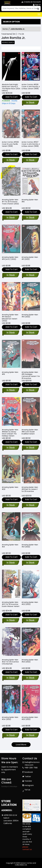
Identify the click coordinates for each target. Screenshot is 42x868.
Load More (21, 745)
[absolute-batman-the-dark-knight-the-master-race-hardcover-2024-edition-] (11, 67)
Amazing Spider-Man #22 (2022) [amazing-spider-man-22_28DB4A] (30, 603)
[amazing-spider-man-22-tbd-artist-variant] (11, 678)
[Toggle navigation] (39, 14)
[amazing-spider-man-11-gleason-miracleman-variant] (11, 333)
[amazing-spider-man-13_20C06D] (30, 333)
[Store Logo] (7, 3)
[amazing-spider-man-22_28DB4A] (30, 620)
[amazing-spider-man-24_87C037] (11, 736)
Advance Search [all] (8, 42)
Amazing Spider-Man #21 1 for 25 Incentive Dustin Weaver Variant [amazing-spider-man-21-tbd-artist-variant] (11, 604)
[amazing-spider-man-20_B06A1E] (11, 505)
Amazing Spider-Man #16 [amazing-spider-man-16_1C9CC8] (10, 373)
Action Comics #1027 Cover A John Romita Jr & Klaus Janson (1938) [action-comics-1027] (31, 144)
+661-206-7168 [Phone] (31, 768)
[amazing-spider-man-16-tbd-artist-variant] (30, 390)
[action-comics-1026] (31, 67)
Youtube (28, 781)
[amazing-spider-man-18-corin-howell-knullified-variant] (30, 448)
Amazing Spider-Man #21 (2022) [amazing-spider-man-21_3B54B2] (30, 546)
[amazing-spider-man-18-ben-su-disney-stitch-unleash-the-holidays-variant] (11, 448)
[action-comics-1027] (30, 160)
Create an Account (31, 2)
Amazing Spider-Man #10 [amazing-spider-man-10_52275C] (30, 201)
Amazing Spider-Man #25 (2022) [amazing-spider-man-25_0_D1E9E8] (30, 718)
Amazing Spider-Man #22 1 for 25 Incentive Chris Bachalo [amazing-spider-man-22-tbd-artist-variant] (10, 662)
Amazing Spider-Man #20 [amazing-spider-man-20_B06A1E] (10, 488)
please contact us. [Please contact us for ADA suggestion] (27, 848)
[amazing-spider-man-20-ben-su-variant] (30, 505)
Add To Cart (11, 97)
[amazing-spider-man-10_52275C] (30, 218)
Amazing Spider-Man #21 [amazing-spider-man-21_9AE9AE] (10, 546)
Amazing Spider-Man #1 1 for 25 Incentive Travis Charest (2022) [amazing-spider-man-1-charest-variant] (10, 202)
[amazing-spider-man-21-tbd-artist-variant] (11, 620)
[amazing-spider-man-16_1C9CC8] (11, 390)
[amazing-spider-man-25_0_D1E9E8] (30, 736)
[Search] (21, 8)
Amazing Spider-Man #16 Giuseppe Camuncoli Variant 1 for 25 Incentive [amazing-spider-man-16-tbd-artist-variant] (31, 375)
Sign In (37, 5)
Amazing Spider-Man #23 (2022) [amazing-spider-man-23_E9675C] (30, 661)
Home (5, 29)
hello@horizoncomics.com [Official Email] (32, 764)
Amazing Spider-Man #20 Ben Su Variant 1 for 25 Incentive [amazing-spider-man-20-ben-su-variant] (30, 489)
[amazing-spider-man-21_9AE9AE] (11, 563)
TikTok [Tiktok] (27, 790)
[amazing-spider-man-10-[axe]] (11, 275)
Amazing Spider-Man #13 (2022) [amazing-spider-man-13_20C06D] (30, 316)
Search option (11, 22)
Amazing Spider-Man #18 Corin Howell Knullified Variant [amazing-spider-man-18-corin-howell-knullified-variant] (30, 432)
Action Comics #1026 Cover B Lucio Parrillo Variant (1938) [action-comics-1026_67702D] (10, 144)
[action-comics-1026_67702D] (11, 160)
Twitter (28, 777)
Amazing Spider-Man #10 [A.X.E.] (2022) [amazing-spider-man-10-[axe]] (10, 258)
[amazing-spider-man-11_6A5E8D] (30, 275)
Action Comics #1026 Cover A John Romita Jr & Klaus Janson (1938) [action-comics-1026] (31, 87)
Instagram (29, 785)
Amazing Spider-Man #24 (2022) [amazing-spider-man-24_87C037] (10, 718)
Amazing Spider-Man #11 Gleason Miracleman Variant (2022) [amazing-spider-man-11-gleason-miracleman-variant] (10, 318)
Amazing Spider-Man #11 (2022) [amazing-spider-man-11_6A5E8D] (30, 258)
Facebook (28, 772)
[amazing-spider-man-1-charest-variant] (11, 218)
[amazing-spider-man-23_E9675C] (30, 678)
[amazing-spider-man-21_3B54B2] (30, 563)
